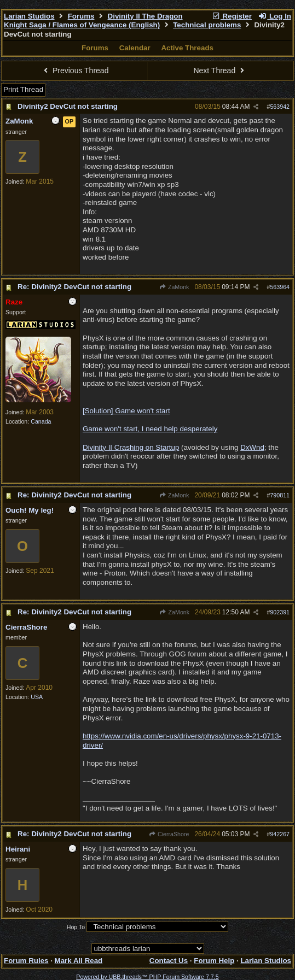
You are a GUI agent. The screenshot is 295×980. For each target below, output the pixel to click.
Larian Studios (29, 16)
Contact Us (169, 961)
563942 (280, 107)
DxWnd (252, 447)
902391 (280, 612)
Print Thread (23, 89)
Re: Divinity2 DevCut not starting (74, 287)
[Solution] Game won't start (126, 411)
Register (232, 16)
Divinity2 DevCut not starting (68, 106)
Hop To (76, 927)
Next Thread (220, 71)
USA (37, 697)
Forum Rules (26, 961)
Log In (275, 16)
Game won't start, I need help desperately (150, 429)
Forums (81, 16)
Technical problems (207, 25)
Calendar (135, 48)
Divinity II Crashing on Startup (131, 447)
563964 (280, 287)
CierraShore (169, 834)
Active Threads (187, 48)
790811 (280, 495)
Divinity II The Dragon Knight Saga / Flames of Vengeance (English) (93, 21)
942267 (280, 834)
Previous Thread (75, 71)
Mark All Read (79, 961)
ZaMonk (174, 287)
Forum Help (214, 961)
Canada (41, 421)
